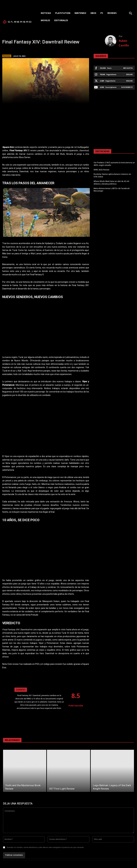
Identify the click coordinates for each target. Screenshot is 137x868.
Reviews (7, 56)
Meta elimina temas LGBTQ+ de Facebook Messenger (112, 190)
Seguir (129, 74)
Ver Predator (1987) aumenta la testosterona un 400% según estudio (114, 164)
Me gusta (128, 68)
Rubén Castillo (124, 43)
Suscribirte (127, 87)
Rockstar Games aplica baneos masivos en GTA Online (112, 175)
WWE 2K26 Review (101, 170)
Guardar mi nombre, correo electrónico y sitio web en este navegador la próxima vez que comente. (45, 847)
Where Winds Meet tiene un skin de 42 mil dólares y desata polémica (111, 183)
